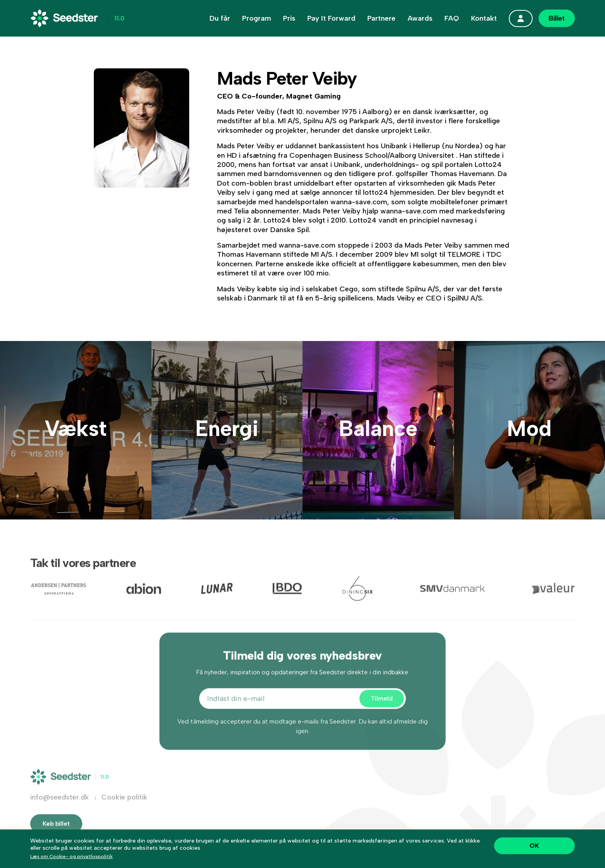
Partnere (381, 18)
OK (534, 846)
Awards (420, 18)
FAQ (452, 18)
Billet (557, 18)
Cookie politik (124, 808)
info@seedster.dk (60, 808)
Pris (289, 18)
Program (257, 18)
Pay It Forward (331, 18)
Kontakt (484, 18)
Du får (220, 18)
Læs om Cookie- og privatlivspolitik (71, 856)
